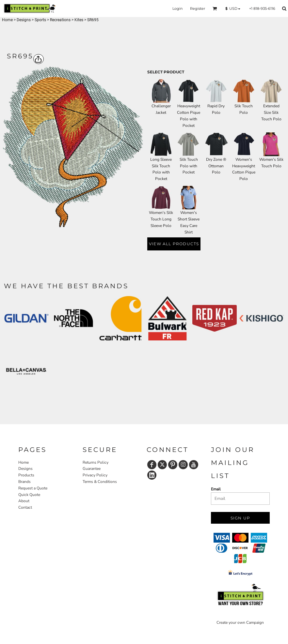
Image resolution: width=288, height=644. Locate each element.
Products (26, 475)
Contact (25, 507)
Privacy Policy (95, 475)
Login (177, 8)
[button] (215, 8)
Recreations (60, 20)
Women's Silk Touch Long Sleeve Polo (161, 219)
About (24, 501)
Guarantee (92, 469)
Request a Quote (33, 488)
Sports (40, 20)
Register (198, 8)
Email (216, 489)
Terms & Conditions (100, 482)
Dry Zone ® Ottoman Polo (216, 166)
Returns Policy (96, 462)
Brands (24, 482)
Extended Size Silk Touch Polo (271, 112)
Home (7, 20)
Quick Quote (29, 495)
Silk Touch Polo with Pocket (189, 166)
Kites (79, 20)
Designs (24, 20)
